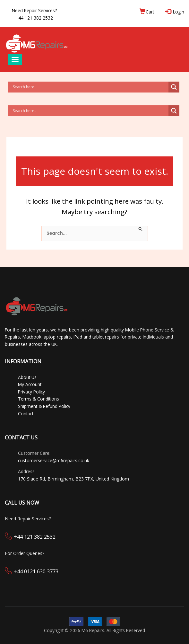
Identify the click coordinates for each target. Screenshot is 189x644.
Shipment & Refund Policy (44, 406)
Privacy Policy (31, 392)
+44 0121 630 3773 (36, 571)
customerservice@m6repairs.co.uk (54, 460)
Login (175, 12)
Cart (147, 12)
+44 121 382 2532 (35, 537)
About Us (27, 377)
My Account (30, 384)
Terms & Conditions (39, 399)
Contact (26, 414)
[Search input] (90, 87)
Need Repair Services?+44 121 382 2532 (34, 14)
